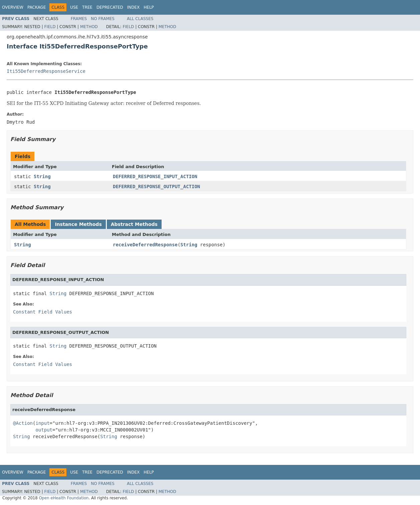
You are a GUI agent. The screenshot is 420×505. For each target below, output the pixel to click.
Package (37, 7)
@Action (23, 423)
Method (89, 27)
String (42, 176)
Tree (87, 7)
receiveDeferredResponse (145, 245)
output (44, 430)
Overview (13, 7)
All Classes (140, 19)
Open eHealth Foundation (64, 498)
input (42, 423)
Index (134, 7)
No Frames (103, 19)
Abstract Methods (134, 224)
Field (50, 27)
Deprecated (110, 7)
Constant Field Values (43, 312)
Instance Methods (78, 224)
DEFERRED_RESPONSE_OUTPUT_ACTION (156, 186)
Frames (79, 19)
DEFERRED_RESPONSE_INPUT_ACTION (155, 176)
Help (149, 7)
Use (74, 7)
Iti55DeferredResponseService (46, 71)
